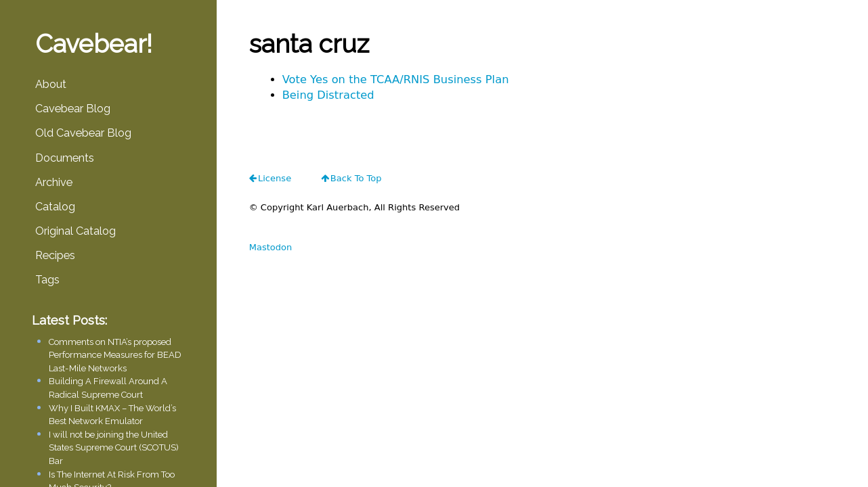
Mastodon (271, 247)
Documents (65, 158)
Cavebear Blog (73, 109)
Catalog (55, 207)
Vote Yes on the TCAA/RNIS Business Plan (396, 79)
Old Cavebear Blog (83, 133)
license (275, 178)
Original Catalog (75, 231)
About (51, 84)
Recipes (55, 255)
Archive (54, 182)
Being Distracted (328, 95)
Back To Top (356, 178)
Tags (47, 280)
